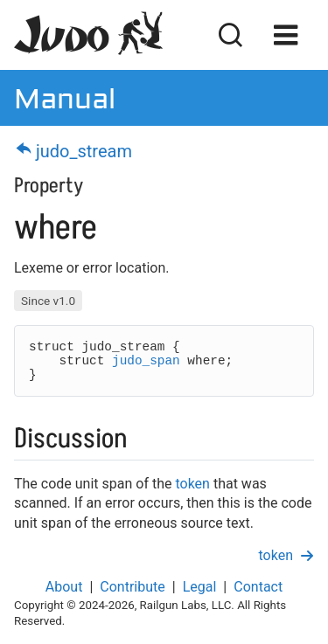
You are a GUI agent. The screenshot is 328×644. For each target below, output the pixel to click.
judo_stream (73, 151)
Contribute (132, 587)
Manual (65, 97)
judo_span (146, 361)
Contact (258, 587)
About (64, 587)
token (192, 484)
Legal (200, 587)
